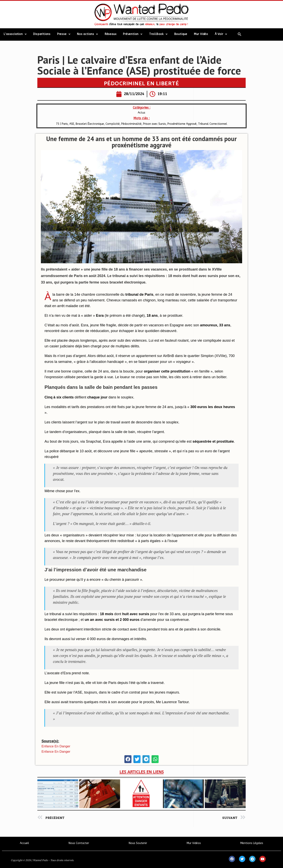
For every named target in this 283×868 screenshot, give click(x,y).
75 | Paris (62, 124)
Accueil (24, 843)
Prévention (133, 34)
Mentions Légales (252, 843)
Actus (141, 113)
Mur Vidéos (194, 843)
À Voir (221, 34)
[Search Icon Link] (240, 34)
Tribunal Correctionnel (213, 124)
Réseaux (111, 34)
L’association (15, 34)
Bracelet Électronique (90, 124)
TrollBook (158, 34)
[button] (128, 759)
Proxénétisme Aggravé (182, 124)
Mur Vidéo (201, 34)
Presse (64, 34)
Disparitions (42, 34)
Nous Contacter (79, 843)
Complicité (113, 124)
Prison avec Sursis (154, 124)
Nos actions (88, 34)
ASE (72, 124)
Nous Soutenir (138, 843)
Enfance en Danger (56, 746)
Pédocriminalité (131, 124)
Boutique (181, 34)
